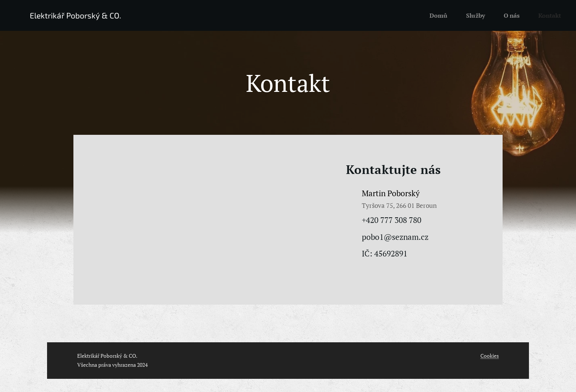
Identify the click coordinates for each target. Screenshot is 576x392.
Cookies (490, 356)
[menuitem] (436, 15)
